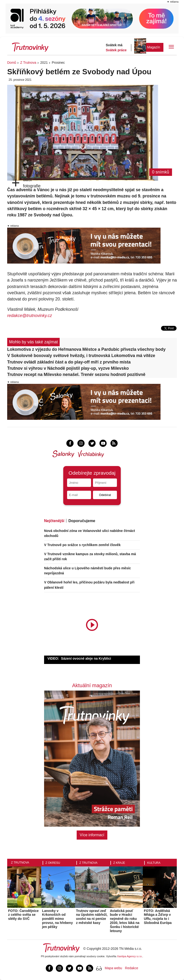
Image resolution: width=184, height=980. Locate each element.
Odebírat (105, 495)
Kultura (154, 863)
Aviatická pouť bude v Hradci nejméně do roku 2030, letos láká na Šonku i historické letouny (125, 921)
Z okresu (53, 863)
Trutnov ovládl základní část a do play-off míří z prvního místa (69, 362)
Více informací (92, 835)
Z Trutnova (28, 63)
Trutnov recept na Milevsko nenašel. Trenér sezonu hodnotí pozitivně (76, 375)
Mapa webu (113, 968)
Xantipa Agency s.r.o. (130, 956)
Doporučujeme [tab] (82, 521)
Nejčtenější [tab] (54, 521)
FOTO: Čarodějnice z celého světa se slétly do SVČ (23, 915)
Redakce (132, 968)
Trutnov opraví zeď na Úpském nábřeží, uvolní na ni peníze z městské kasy (92, 917)
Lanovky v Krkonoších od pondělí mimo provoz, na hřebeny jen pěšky (57, 919)
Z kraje (119, 863)
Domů (12, 63)
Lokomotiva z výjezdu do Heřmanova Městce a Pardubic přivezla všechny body (86, 349)
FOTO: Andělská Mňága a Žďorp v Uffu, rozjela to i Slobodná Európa (158, 917)
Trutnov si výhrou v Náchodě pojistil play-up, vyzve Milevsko (68, 368)
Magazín (154, 47)
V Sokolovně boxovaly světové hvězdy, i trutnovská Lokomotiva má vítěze (81, 356)
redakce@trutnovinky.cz (30, 316)
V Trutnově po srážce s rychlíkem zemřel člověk (82, 545)
